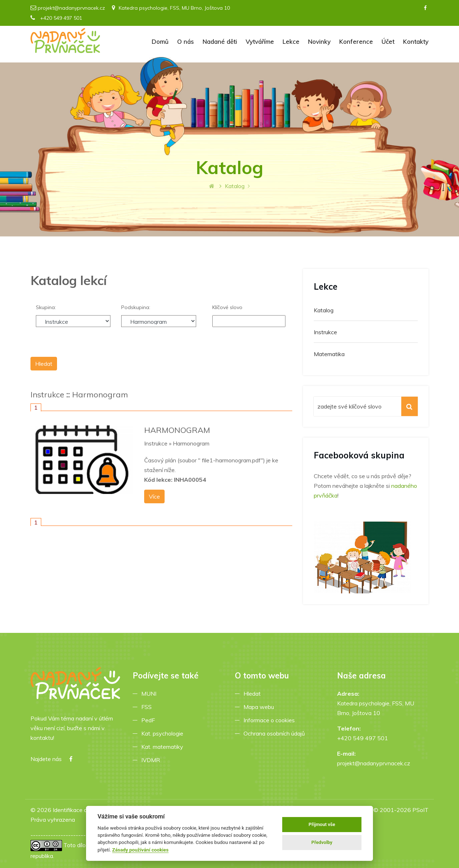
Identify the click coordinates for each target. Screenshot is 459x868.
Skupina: (46, 307)
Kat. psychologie (164, 733)
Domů (160, 41)
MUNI (150, 694)
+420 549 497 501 (56, 18)
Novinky (319, 41)
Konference (356, 41)
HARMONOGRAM (177, 430)
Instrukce (47, 395)
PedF (150, 720)
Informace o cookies (271, 720)
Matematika (329, 354)
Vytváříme (260, 41)
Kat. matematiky (164, 747)
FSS (148, 707)
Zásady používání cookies (140, 850)
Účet (388, 41)
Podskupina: (136, 307)
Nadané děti (220, 41)
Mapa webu (260, 707)
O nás (186, 41)
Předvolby (322, 842)
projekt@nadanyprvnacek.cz (71, 8)
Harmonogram (100, 395)
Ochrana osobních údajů (276, 733)
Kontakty (416, 41)
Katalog (324, 310)
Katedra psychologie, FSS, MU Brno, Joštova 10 (171, 8)
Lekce (291, 41)
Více (154, 496)
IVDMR (151, 760)
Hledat (254, 694)
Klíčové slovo (227, 307)
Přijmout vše (322, 824)
